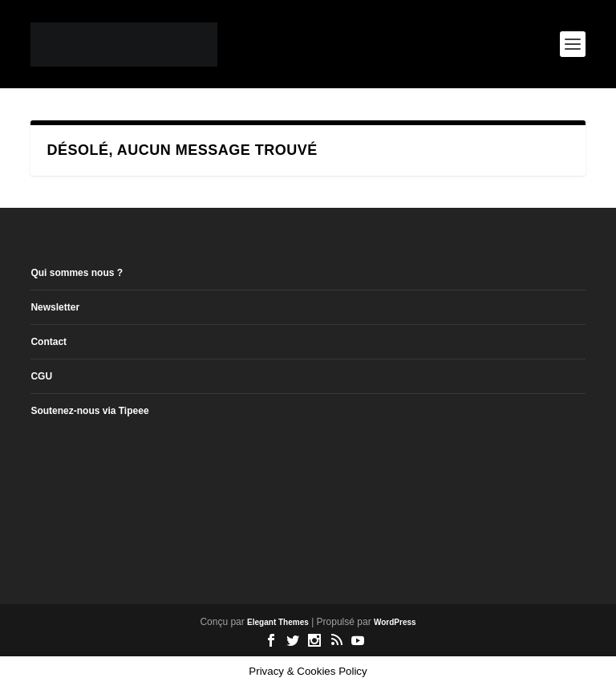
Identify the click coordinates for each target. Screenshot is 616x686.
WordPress (395, 622)
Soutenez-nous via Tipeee (89, 411)
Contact (49, 342)
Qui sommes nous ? (77, 273)
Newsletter (55, 307)
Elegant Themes (278, 622)
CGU (41, 376)
